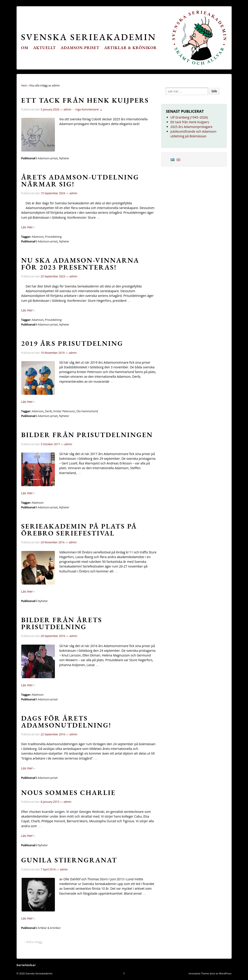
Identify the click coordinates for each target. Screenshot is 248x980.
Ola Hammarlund (87, 411)
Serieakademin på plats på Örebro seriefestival (79, 530)
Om (25, 48)
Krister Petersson (64, 411)
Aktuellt (44, 48)
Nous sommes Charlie (69, 792)
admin (67, 109)
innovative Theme (199, 973)
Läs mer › (28, 227)
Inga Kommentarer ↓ (89, 109)
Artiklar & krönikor (130, 48)
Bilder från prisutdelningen (87, 435)
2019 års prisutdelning (72, 343)
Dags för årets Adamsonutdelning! (66, 722)
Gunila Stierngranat (69, 860)
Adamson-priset (80, 48)
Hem (24, 85)
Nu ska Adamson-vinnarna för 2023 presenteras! (80, 264)
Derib (49, 411)
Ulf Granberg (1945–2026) (189, 117)
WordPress (225, 973)
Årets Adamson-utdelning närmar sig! (80, 180)
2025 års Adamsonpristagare (192, 127)
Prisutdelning (53, 237)
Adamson (38, 237)
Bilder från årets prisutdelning (62, 623)
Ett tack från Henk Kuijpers (85, 100)
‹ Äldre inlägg (33, 942)
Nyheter (64, 158)
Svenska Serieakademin (89, 37)
